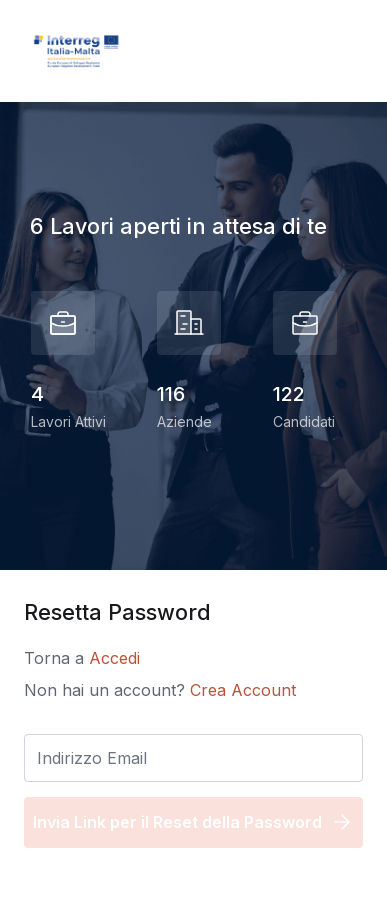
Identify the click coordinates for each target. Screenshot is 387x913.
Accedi (114, 658)
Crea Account (243, 690)
